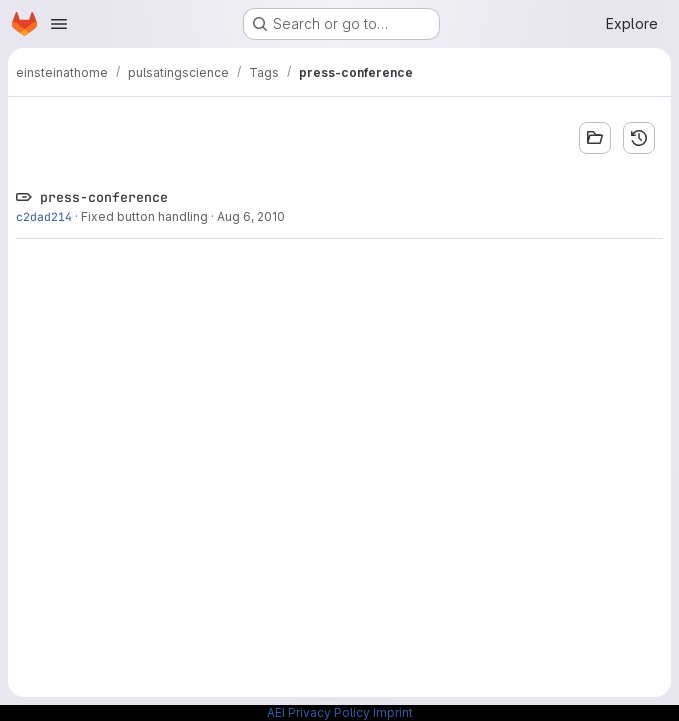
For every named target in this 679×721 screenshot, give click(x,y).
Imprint (393, 712)
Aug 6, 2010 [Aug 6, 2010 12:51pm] (251, 216)
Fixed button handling (144, 216)
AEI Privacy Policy (318, 712)
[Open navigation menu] (59, 24)
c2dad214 (44, 216)
